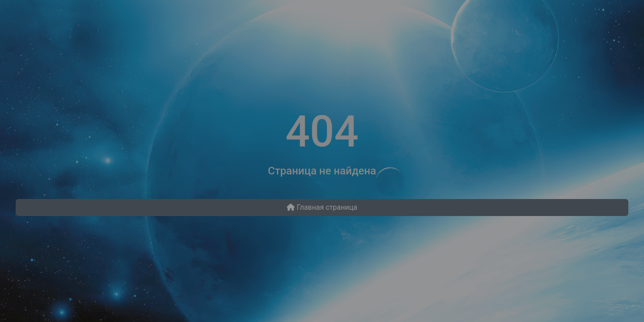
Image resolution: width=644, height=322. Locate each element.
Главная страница (322, 207)
